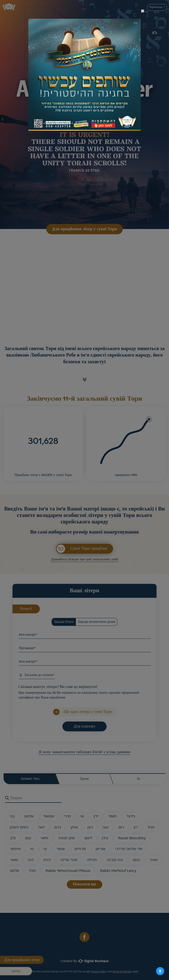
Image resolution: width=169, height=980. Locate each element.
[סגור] (142, 11)
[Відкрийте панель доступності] (160, 971)
